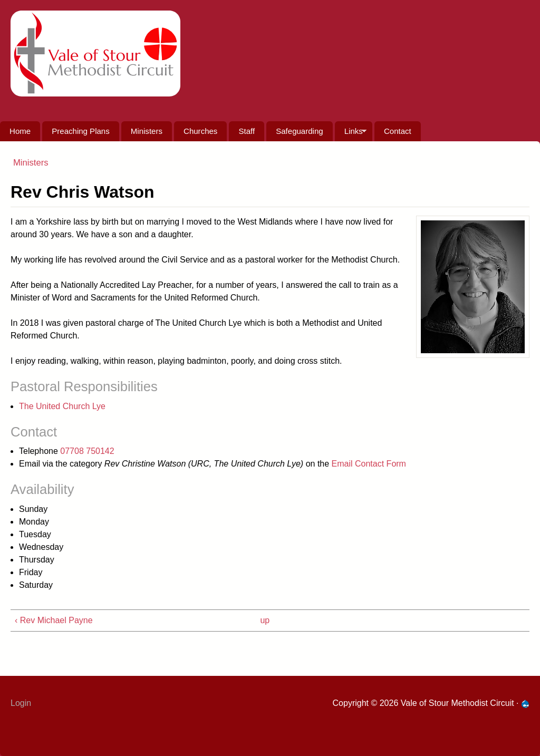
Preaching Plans (80, 131)
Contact (398, 131)
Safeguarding (299, 131)
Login (21, 703)
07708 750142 (87, 451)
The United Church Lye (62, 406)
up (265, 620)
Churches (200, 131)
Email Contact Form (369, 464)
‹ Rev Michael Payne (54, 620)
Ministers (147, 131)
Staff (247, 131)
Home (20, 131)
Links (351, 134)
